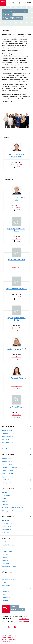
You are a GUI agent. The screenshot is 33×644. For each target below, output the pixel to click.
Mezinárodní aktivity (7, 523)
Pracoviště (5, 560)
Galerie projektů (6, 483)
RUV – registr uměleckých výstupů (12, 511)
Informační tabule (7, 551)
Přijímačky (5, 433)
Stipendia (4, 477)
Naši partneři (5, 520)
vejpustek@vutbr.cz (16, 328)
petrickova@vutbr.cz (17, 165)
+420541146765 (16, 355)
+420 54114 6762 (17, 205)
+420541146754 (16, 326)
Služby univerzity (7, 529)
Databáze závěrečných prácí (10, 480)
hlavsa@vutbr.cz (16, 239)
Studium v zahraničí (7, 471)
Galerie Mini (5, 564)
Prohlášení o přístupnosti (8, 637)
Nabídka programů (7, 430)
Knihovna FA (5, 591)
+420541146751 (16, 237)
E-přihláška (5, 449)
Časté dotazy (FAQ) (7, 443)
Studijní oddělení (7, 458)
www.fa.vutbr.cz (24, 619)
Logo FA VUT (6, 533)
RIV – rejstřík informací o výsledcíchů (12, 508)
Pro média (5, 554)
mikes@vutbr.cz (16, 415)
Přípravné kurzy (6, 440)
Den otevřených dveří (8, 437)
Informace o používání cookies (9, 639)
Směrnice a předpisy (8, 474)
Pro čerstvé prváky (7, 464)
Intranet (4, 582)
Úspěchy (4, 492)
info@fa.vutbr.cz (24, 621)
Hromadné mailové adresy (9, 579)
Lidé (3, 548)
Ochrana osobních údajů (9, 567)
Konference (5, 505)
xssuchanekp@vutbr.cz (17, 297)
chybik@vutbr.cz (16, 208)
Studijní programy (7, 461)
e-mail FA (4, 576)
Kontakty (4, 557)
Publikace (5, 502)
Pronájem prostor (7, 526)
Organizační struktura (15, 11)
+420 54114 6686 (17, 162)
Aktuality (4, 542)
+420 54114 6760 (17, 413)
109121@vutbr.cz (16, 268)
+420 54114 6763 (17, 295)
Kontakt (4, 446)
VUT (5, 588)
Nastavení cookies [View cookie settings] (6, 641)
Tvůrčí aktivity (6, 495)
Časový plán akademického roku (11, 468)
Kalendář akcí (6, 598)
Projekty (4, 498)
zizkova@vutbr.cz (17, 357)
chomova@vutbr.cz (17, 386)
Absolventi (7, 601)
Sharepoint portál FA (8, 585)
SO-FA (4, 595)
